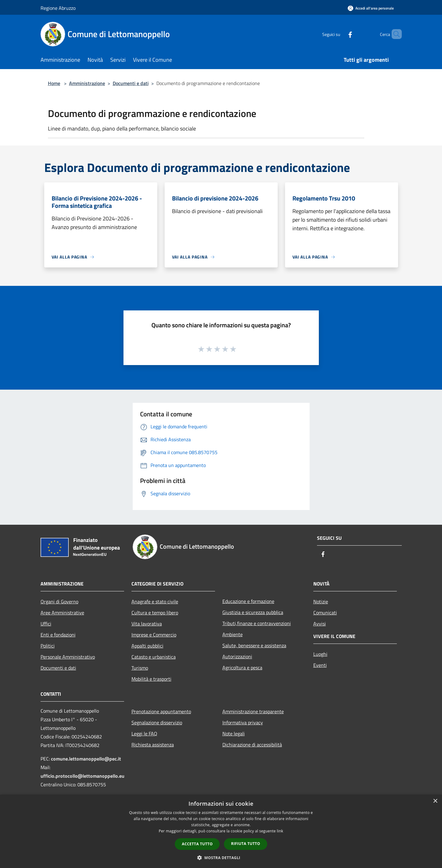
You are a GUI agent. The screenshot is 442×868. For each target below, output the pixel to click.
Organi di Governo (59, 601)
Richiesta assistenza (153, 745)
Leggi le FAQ (144, 734)
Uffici (46, 624)
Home (54, 83)
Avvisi (320, 624)
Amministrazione (87, 83)
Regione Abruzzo (58, 8)
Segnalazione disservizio (157, 722)
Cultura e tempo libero (155, 613)
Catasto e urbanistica (154, 657)
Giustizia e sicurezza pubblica (253, 612)
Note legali (234, 734)
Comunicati (325, 613)
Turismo (140, 668)
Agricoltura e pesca (242, 668)
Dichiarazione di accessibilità (252, 745)
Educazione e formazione (248, 601)
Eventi (320, 665)
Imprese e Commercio (154, 635)
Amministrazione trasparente (253, 711)
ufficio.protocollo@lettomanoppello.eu (82, 776)
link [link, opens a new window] (280, 831)
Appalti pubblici (147, 646)
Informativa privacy (243, 722)
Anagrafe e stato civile (155, 601)
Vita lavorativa (147, 624)
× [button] (435, 801)
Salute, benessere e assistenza (254, 645)
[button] (221, 858)
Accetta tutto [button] (197, 844)
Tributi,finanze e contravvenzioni (257, 623)
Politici (48, 646)
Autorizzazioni (237, 656)
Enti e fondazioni (58, 635)
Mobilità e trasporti (151, 679)
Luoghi (320, 654)
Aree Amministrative (62, 613)
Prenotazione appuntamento (161, 711)
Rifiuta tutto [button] (246, 844)
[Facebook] (340, 34)
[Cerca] (394, 34)
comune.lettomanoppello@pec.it (86, 759)
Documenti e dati (131, 83)
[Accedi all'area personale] (371, 8)
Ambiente (233, 634)
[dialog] (221, 831)
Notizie (321, 601)
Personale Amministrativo (68, 657)
